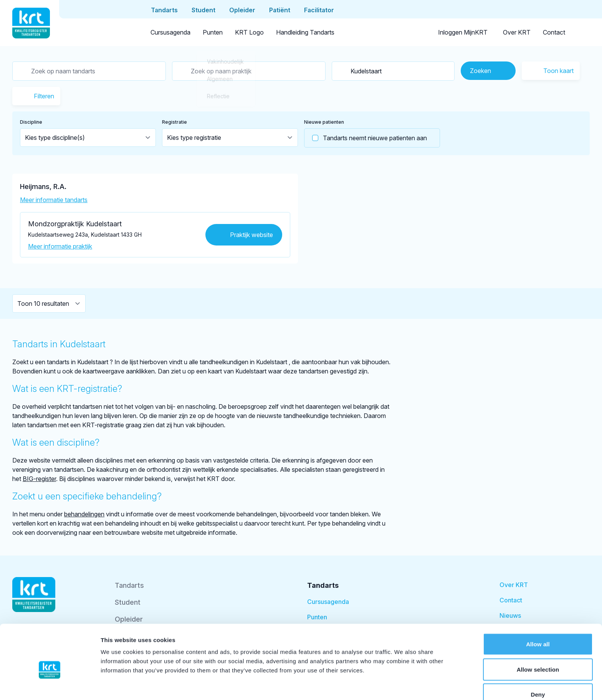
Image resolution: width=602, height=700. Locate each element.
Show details (403, 685)
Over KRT (517, 32)
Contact (554, 32)
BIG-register (39, 479)
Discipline (31, 122)
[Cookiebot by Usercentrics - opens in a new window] (50, 685)
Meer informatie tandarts (54, 200)
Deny (538, 656)
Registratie (174, 122)
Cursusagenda (170, 32)
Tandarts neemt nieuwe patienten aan (366, 138)
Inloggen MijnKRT (463, 32)
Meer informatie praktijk (60, 246)
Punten (213, 32)
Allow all (538, 605)
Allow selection (538, 631)
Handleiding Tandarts (305, 32)
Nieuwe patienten (324, 122)
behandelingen (84, 514)
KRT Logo (249, 32)
